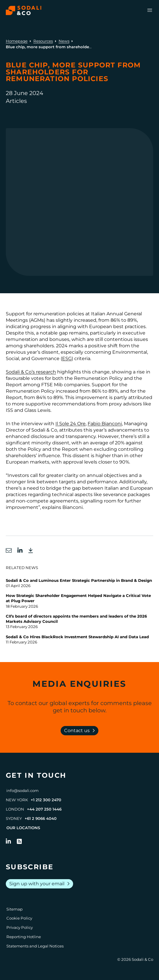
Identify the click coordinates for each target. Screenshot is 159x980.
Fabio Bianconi (105, 424)
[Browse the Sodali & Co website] (24, 10)
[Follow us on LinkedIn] (8, 841)
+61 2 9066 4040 (41, 818)
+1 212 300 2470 (46, 800)
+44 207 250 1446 (44, 809)
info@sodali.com (22, 791)
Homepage (17, 41)
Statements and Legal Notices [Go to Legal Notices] (35, 946)
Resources (43, 41)
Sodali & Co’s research (31, 372)
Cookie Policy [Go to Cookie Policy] (19, 918)
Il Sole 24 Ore (71, 424)
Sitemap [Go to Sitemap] (15, 909)
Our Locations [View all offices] (23, 828)
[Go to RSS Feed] (19, 841)
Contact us (81, 731)
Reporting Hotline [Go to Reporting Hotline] (24, 937)
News (64, 41)
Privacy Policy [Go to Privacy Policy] (20, 927)
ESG (67, 358)
